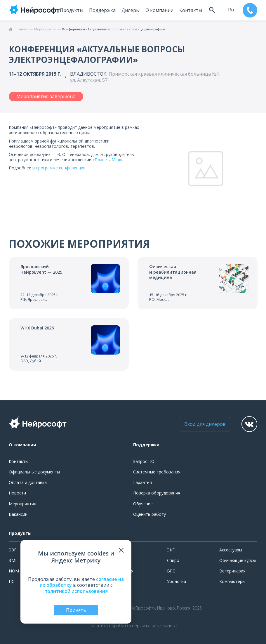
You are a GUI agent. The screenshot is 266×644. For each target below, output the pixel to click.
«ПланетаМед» (107, 160)
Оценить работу (149, 514)
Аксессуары (231, 550)
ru (230, 10)
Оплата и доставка (28, 482)
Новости (17, 493)
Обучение (143, 504)
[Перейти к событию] (69, 283)
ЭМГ (13, 560)
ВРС (171, 571)
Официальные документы (34, 472)
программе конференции (61, 168)
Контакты (190, 10)
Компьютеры (232, 581)
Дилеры (130, 10)
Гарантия (142, 482)
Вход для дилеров (203, 424)
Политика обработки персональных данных (133, 626)
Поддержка (101, 10)
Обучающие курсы (238, 560)
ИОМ (14, 571)
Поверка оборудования (157, 493)
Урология (177, 581)
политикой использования (76, 591)
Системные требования (157, 472)
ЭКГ (171, 550)
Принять (76, 610)
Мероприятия (22, 504)
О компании (159, 10)
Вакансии (18, 514)
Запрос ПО (144, 461)
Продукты (71, 10)
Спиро (173, 560)
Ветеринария (232, 571)
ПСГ (13, 581)
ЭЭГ (13, 550)
